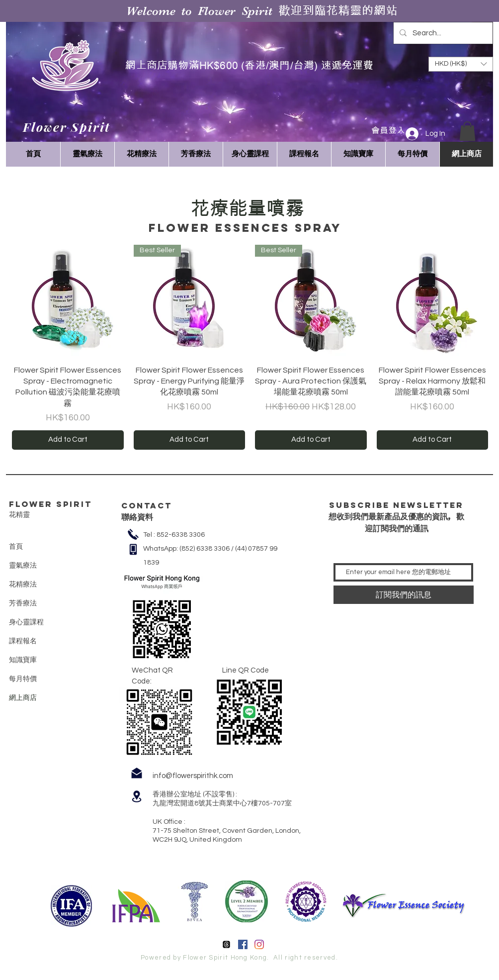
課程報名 (23, 641)
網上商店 (23, 697)
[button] (467, 131)
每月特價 (23, 679)
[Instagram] (259, 944)
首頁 (16, 546)
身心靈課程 (26, 622)
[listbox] (461, 64)
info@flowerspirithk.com (193, 776)
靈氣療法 (23, 565)
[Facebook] (243, 944)
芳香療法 (23, 603)
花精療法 (23, 584)
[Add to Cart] (68, 440)
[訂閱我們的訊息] (404, 595)
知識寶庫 (23, 660)
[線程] (226, 944)
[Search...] (442, 33)
